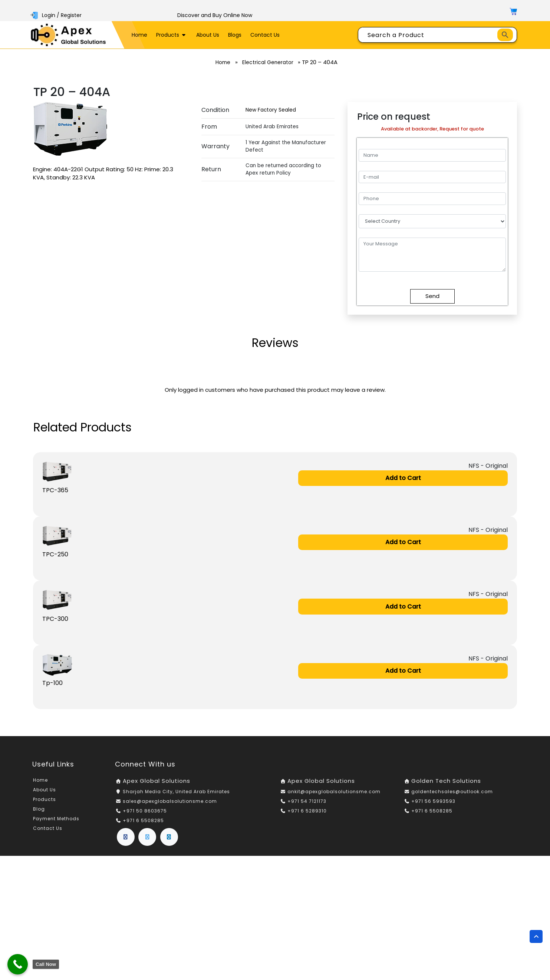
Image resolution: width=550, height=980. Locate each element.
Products (172, 35)
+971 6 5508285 (143, 823)
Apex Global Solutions (157, 784)
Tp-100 (52, 686)
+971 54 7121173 (307, 804)
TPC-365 (55, 491)
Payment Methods (56, 822)
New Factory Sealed (271, 110)
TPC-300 (55, 621)
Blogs (235, 35)
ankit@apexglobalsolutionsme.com (334, 794)
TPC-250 (55, 556)
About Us (208, 35)
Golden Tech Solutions (446, 784)
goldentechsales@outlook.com (452, 794)
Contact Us (265, 35)
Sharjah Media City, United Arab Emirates (176, 794)
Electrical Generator (269, 62)
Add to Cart (403, 478)
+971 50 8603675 (145, 813)
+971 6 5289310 (307, 813)
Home (139, 35)
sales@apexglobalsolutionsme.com (170, 804)
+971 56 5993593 (433, 804)
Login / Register (57, 15)
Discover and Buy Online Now (215, 15)
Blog (39, 812)
